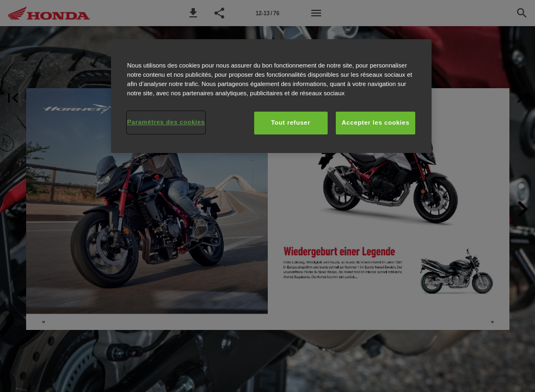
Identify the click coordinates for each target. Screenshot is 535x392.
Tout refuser (291, 122)
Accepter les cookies (376, 122)
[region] (272, 96)
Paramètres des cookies (166, 122)
